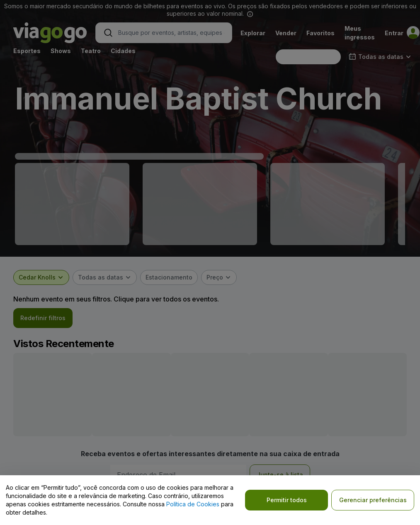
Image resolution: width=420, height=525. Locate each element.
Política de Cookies (193, 504)
